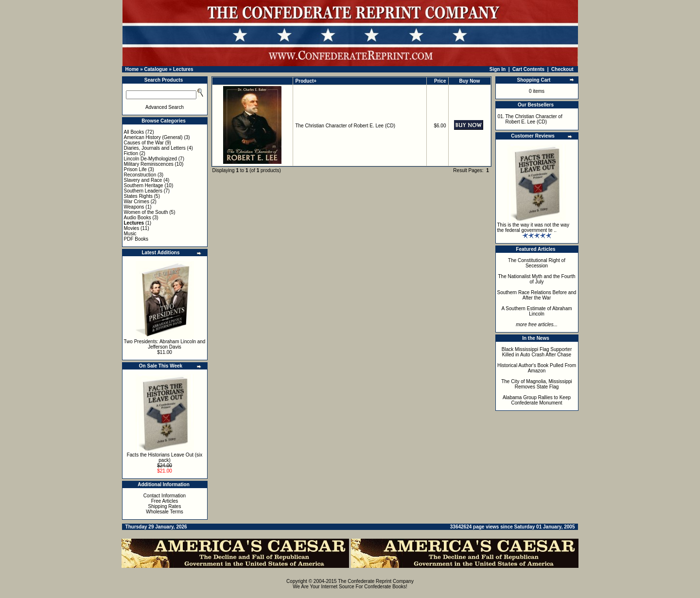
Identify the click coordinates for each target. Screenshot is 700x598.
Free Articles (165, 501)
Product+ (306, 81)
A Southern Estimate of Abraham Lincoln (536, 311)
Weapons (134, 207)
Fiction (131, 153)
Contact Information (165, 496)
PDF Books (136, 239)
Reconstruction (140, 175)
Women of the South (146, 212)
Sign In (498, 69)
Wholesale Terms (165, 512)
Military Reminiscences (149, 164)
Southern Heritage (144, 185)
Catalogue (156, 69)
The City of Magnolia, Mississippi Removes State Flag (537, 384)
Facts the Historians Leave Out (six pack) (165, 457)
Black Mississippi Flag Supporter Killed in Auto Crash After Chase (537, 352)
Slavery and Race (143, 180)
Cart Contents (528, 69)
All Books (134, 132)
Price (440, 81)
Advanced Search (165, 107)
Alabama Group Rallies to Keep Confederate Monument (537, 400)
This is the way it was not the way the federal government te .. (533, 228)
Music (130, 234)
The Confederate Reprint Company (376, 581)
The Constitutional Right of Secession (537, 263)
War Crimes (137, 202)
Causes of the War (144, 143)
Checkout (562, 69)
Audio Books (138, 218)
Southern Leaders (143, 191)
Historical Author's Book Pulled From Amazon (537, 368)
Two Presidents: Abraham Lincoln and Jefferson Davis (165, 344)
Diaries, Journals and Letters (155, 148)
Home (132, 69)
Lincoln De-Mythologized (151, 159)
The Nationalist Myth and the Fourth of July (537, 279)
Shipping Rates (165, 506)
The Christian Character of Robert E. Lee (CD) (345, 126)
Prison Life (135, 169)
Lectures (183, 69)
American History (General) (153, 137)
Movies (132, 228)
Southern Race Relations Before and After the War (537, 295)
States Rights (138, 196)
